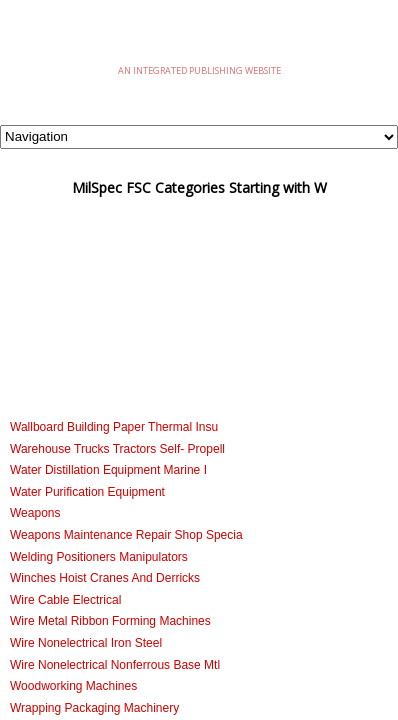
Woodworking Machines (73, 686)
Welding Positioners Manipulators (99, 557)
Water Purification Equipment (87, 492)
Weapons (35, 513)
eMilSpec (199, 39)
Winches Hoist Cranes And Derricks (105, 578)
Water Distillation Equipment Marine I (108, 470)
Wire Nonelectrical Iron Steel (86, 643)
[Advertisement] (199, 317)
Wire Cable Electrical (65, 600)
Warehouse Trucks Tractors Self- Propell (117, 449)
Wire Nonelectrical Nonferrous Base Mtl (115, 665)
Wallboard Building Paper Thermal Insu (114, 427)
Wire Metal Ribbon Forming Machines (110, 621)
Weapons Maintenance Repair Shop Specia (126, 535)
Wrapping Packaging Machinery (94, 708)
